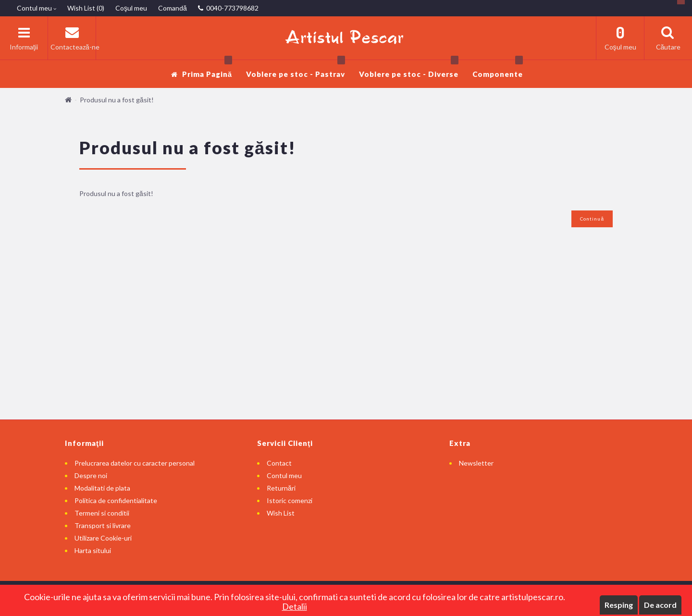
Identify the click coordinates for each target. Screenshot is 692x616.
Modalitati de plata (102, 488)
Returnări (281, 488)
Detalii (295, 606)
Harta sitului (93, 550)
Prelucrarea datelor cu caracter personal (135, 463)
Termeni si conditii (102, 513)
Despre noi (91, 475)
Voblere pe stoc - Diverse (409, 69)
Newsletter (476, 463)
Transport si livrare (103, 525)
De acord (660, 605)
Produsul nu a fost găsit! (117, 100)
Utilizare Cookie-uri (103, 538)
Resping (619, 605)
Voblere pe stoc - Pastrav (296, 69)
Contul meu (284, 475)
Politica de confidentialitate (116, 500)
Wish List (281, 513)
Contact (279, 463)
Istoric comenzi (290, 500)
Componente (498, 69)
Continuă (592, 219)
